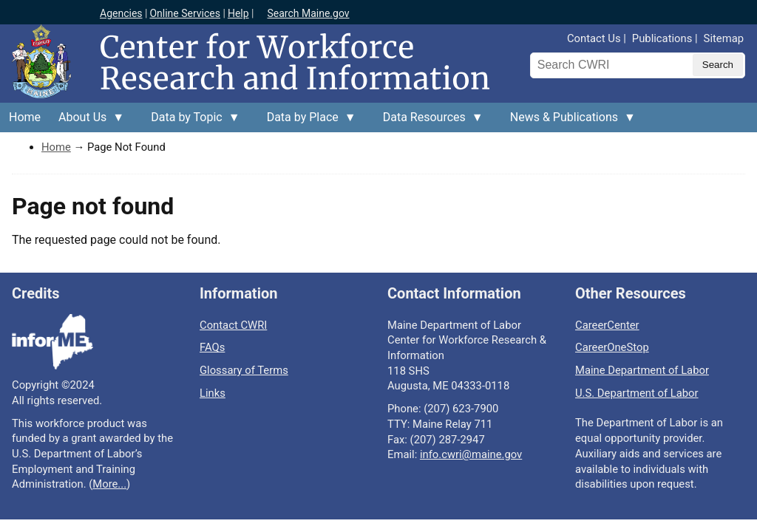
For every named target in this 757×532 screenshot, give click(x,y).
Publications (662, 38)
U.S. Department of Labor (637, 393)
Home (25, 117)
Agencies (121, 13)
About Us (87, 121)
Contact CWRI (233, 325)
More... (109, 484)
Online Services (185, 13)
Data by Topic (191, 121)
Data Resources (429, 121)
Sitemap (724, 38)
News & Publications (568, 121)
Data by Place (307, 121)
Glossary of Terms (244, 370)
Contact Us (594, 38)
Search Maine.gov (308, 13)
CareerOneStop (612, 347)
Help (238, 13)
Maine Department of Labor (642, 370)
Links (213, 393)
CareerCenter (607, 325)
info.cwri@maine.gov (471, 454)
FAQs (212, 347)
